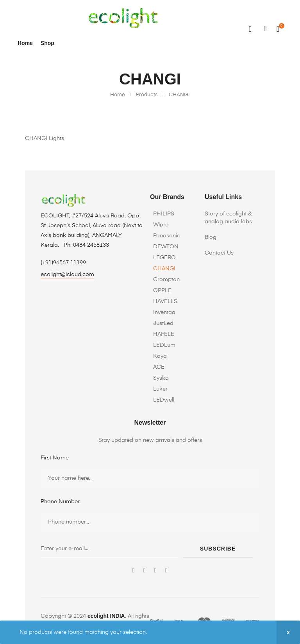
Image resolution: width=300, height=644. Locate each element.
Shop (47, 43)
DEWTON (166, 247)
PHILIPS (164, 214)
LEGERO (164, 258)
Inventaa (164, 312)
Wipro (161, 225)
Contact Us (219, 253)
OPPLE (162, 291)
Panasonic (167, 236)
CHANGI (164, 269)
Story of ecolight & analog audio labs (228, 218)
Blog (211, 237)
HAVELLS (165, 301)
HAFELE (164, 334)
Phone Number (60, 502)
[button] (67, 275)
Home (25, 43)
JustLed (163, 323)
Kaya (160, 356)
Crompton (166, 280)
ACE (159, 367)
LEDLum (164, 345)
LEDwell (164, 400)
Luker (160, 389)
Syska (161, 378)
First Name (55, 458)
